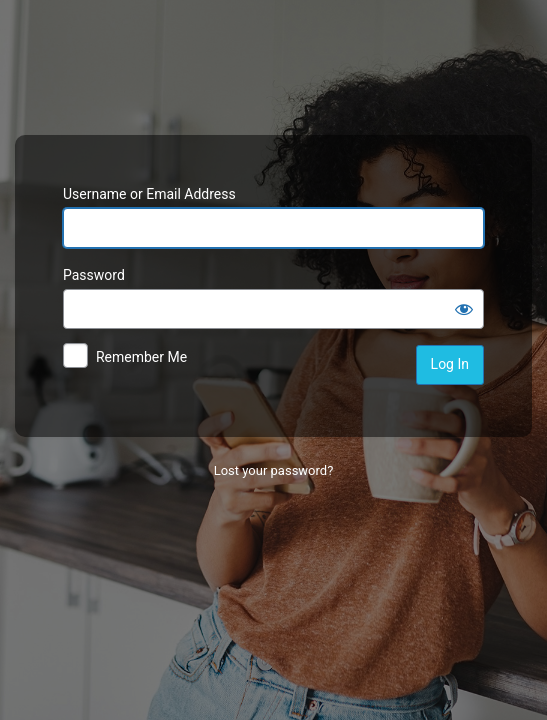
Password (94, 275)
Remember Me (141, 357)
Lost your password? (274, 470)
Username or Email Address (149, 194)
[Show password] (464, 309)
